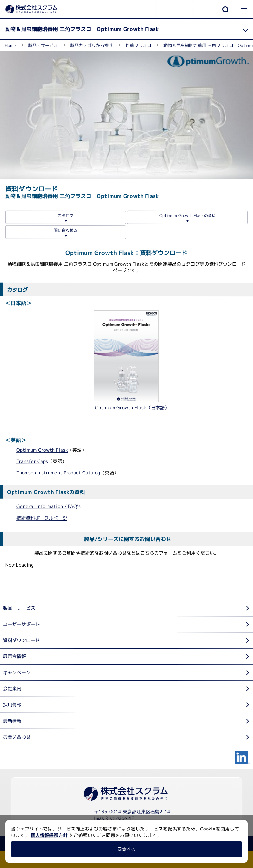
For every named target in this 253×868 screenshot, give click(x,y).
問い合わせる (66, 230)
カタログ (66, 215)
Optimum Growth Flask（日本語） (132, 408)
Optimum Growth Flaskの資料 (187, 215)
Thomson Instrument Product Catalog (58, 473)
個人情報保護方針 (49, 835)
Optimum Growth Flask (42, 450)
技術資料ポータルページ (42, 517)
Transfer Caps (32, 461)
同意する (126, 849)
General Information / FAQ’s (49, 506)
